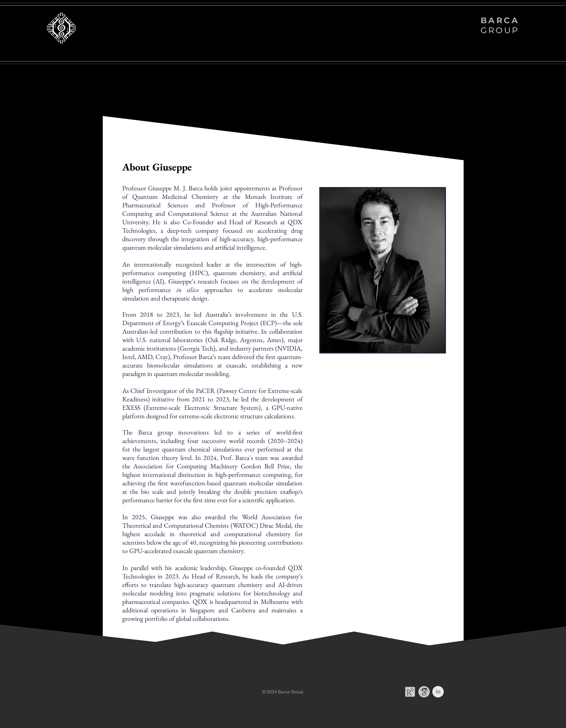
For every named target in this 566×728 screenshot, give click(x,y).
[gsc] (424, 692)
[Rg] (410, 692)
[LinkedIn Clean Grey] (438, 692)
